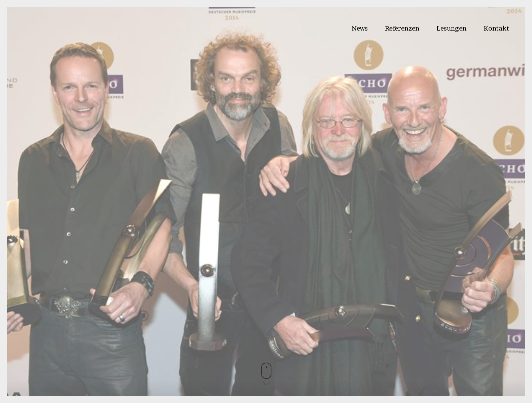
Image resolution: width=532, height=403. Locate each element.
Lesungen (451, 28)
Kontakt (496, 28)
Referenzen (402, 28)
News (360, 28)
